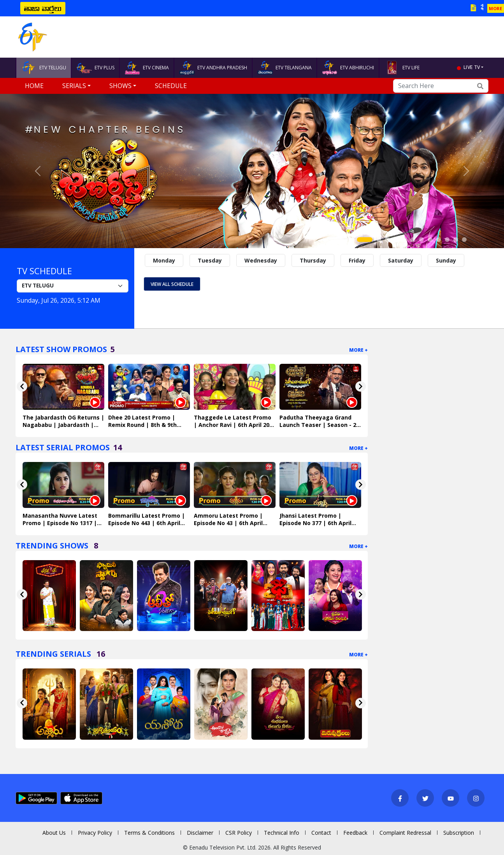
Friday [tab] (357, 260)
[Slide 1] (365, 240)
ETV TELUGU (44, 68)
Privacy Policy (95, 833)
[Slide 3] (387, 240)
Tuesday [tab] (210, 260)
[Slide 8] (430, 240)
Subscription (459, 833)
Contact (321, 833)
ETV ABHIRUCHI (348, 68)
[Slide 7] (421, 240)
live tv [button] (472, 67)
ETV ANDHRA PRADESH (213, 68)
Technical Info (282, 833)
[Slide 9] (439, 240)
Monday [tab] (164, 260)
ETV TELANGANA (284, 68)
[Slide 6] (413, 240)
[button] (38, 171)
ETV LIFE (402, 68)
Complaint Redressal (405, 833)
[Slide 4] (396, 240)
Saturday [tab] (401, 260)
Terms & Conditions (149, 833)
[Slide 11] (456, 240)
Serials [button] (74, 86)
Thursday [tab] (313, 260)
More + (358, 350)
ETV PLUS (95, 68)
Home (34, 86)
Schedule (171, 86)
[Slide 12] (464, 240)
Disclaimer (200, 833)
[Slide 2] (379, 240)
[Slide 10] (447, 240)
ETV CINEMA (147, 68)
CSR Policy (239, 833)
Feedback (355, 833)
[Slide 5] (404, 240)
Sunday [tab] (446, 260)
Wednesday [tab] (261, 260)
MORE (495, 8)
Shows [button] (120, 86)
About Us (54, 833)
